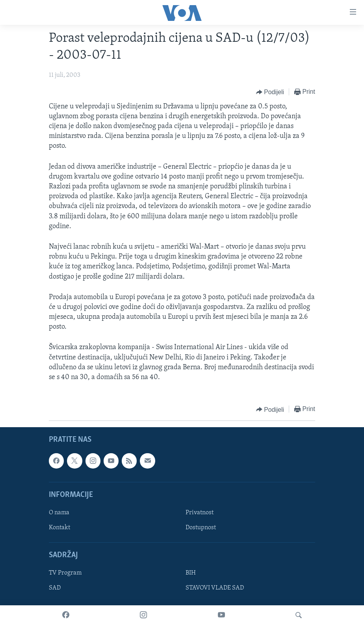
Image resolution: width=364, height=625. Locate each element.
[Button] (270, 92)
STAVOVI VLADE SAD (215, 588)
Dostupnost (201, 528)
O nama (59, 513)
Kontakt (59, 528)
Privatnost (200, 513)
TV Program (65, 573)
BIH (191, 573)
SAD (55, 588)
